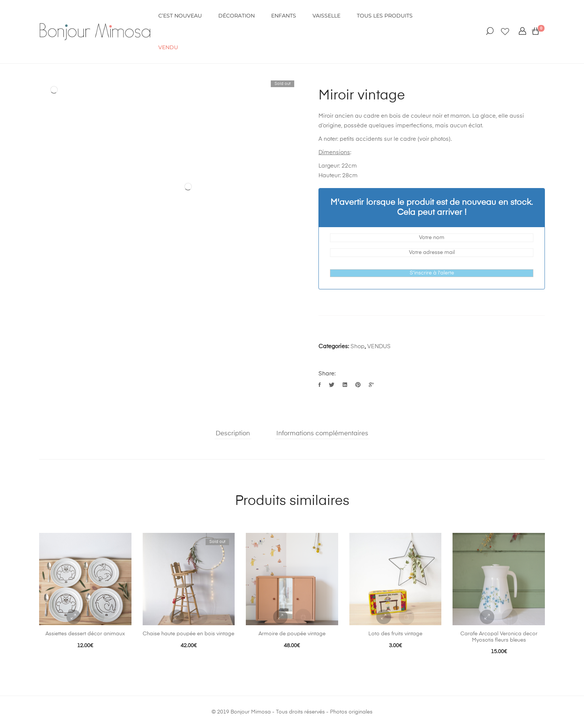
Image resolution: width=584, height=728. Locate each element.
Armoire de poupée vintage (292, 634)
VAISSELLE (326, 16)
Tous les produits (385, 16)
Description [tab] (232, 433)
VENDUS (379, 346)
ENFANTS (284, 16)
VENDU (168, 47)
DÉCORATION (237, 16)
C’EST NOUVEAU (180, 16)
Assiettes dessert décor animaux (85, 634)
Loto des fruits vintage (395, 634)
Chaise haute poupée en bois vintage (188, 634)
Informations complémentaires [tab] (322, 433)
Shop (358, 346)
